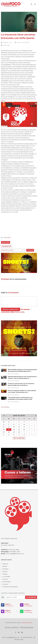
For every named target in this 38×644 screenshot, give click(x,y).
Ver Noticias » (5, 407)
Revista (5, 566)
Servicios (5, 579)
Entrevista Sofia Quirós (10, 128)
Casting (5, 574)
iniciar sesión (20, 312)
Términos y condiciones (12, 627)
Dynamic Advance (27, 623)
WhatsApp (6, 242)
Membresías (6, 582)
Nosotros (5, 564)
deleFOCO (3, 128)
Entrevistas (7, 238)
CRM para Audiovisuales (10, 587)
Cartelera (5, 569)
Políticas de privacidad (27, 627)
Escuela (5, 571)
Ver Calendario (19, 438)
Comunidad (6, 576)
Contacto (5, 584)
